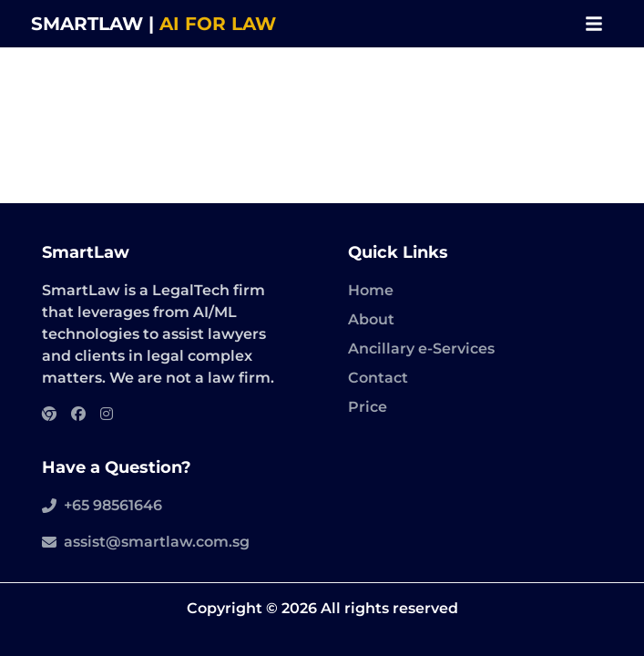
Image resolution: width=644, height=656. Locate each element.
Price (368, 407)
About (371, 319)
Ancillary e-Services (421, 348)
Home (371, 290)
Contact (378, 378)
